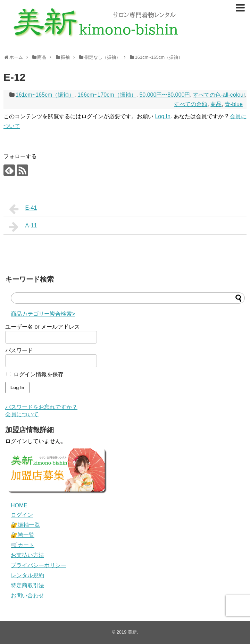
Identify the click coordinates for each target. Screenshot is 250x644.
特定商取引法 (27, 585)
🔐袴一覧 (23, 535)
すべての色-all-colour (219, 95)
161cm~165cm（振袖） (45, 95)
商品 (216, 104)
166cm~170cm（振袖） (107, 95)
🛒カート (23, 545)
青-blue (234, 104)
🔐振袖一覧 (25, 525)
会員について (22, 414)
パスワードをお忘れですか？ (41, 407)
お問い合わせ (27, 595)
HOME (19, 505)
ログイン (22, 515)
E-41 (23, 209)
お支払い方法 (27, 555)
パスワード (19, 350)
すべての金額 (191, 104)
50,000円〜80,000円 (165, 95)
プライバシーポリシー (39, 565)
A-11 (23, 227)
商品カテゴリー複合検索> (43, 314)
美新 (132, 632)
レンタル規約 (27, 575)
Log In (162, 116)
